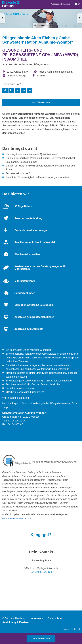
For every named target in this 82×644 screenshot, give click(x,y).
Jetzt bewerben (41, 102)
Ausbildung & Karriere (61, 4)
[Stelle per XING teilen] (17, 91)
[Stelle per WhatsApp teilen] (24, 91)
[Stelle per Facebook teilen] (5, 91)
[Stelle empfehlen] (30, 91)
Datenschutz (55, 618)
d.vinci (77, 629)
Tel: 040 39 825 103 (41, 572)
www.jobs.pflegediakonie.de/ (17, 518)
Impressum (36, 618)
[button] (2, 18)
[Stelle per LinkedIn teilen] (11, 91)
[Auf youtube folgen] (76, 4)
